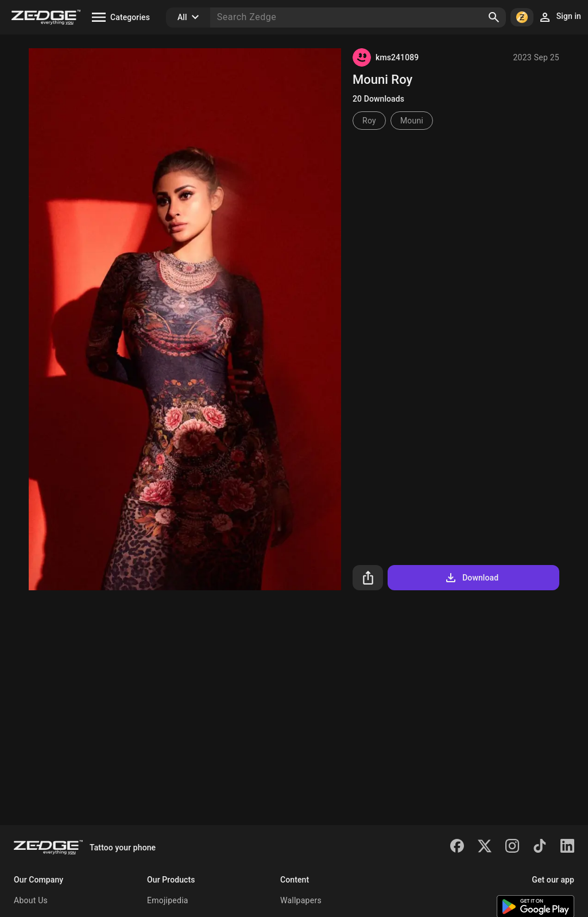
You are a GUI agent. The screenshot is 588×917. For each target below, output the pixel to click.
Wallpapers (301, 900)
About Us (31, 900)
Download (471, 578)
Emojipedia (168, 900)
